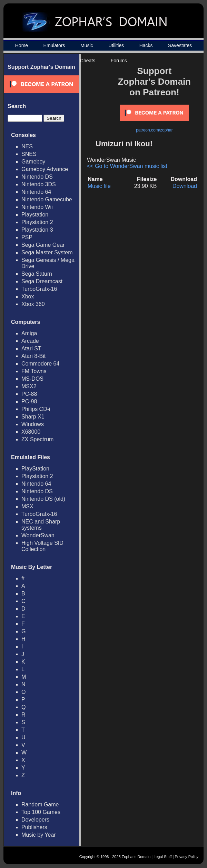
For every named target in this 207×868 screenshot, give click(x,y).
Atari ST (31, 348)
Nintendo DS (37, 177)
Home (22, 45)
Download (185, 186)
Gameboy (33, 162)
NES (27, 146)
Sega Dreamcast (42, 281)
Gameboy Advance (45, 169)
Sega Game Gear (43, 245)
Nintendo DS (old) (43, 499)
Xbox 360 (33, 304)
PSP (27, 237)
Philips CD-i (36, 409)
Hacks (146, 45)
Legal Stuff (162, 857)
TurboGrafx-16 (39, 289)
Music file (99, 186)
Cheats (88, 61)
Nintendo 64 (36, 192)
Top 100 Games (41, 812)
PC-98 (29, 401)
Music (87, 45)
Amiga (29, 333)
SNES (29, 154)
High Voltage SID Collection (42, 546)
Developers (35, 820)
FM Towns (34, 371)
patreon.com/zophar (154, 130)
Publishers (34, 827)
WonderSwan (38, 535)
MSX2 (29, 386)
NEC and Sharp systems (41, 525)
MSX (27, 506)
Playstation (35, 215)
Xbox (28, 297)
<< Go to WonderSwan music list (127, 166)
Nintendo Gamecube (47, 199)
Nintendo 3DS (39, 184)
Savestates (180, 45)
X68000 (31, 432)
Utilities (116, 45)
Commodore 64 (40, 364)
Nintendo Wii (37, 207)
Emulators (54, 45)
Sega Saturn (37, 274)
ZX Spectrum (37, 439)
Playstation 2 (37, 222)
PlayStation (35, 469)
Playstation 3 (37, 230)
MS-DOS (32, 379)
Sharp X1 (33, 417)
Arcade (30, 341)
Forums (119, 61)
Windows (33, 424)
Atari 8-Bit (33, 356)
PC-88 (29, 394)
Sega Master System (47, 252)
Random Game (40, 805)
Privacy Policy (187, 857)
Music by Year (39, 835)
